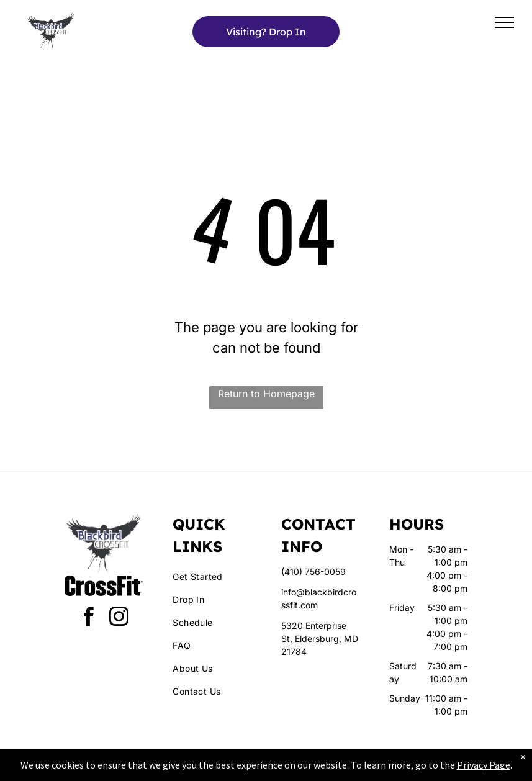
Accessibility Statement (291, 769)
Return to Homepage (266, 394)
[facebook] (89, 619)
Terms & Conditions (368, 769)
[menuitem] (217, 576)
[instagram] (119, 619)
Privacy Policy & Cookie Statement (189, 769)
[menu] (505, 22)
